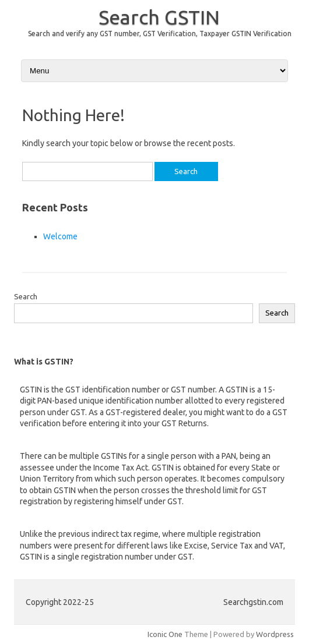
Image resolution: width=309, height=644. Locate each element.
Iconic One (165, 634)
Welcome (60, 236)
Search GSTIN (159, 17)
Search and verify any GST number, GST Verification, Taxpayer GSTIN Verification (160, 33)
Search (26, 296)
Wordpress (275, 634)
